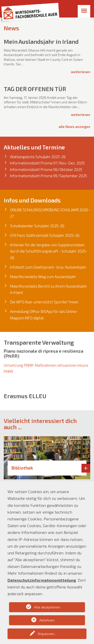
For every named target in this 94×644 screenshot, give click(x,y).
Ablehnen (47, 620)
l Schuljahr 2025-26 (63, 235)
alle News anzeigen (74, 127)
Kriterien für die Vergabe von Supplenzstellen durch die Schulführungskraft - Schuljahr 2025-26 (49, 251)
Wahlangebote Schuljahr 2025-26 (38, 157)
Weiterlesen (81, 72)
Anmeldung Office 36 (27, 311)
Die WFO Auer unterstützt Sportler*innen (44, 302)
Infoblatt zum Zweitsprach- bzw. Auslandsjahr (48, 267)
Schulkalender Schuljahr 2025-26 (37, 226)
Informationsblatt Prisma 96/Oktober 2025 (46, 169)
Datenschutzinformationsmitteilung (42, 580)
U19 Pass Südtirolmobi (29, 235)
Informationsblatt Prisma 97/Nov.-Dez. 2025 (47, 163)
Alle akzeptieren (47, 607)
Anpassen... (47, 634)
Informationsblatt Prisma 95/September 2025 (49, 176)
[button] (7, 458)
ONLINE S (18, 210)
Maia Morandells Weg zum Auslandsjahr (43, 277)
